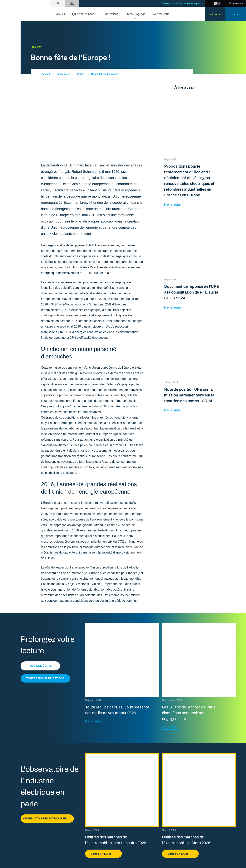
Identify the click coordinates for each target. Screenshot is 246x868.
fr (58, 3)
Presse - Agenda (135, 14)
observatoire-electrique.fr (47, 818)
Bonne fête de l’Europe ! (105, 74)
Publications (111, 14)
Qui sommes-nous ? (84, 14)
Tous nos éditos (41, 666)
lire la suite (172, 204)
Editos (81, 74)
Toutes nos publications (45, 678)
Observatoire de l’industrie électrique (181, 3)
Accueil (60, 14)
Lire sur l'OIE (103, 854)
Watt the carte (161, 14)
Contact (236, 14)
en (72, 3)
